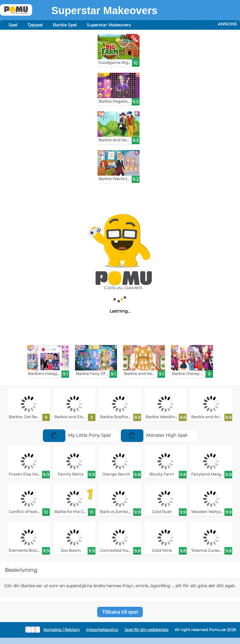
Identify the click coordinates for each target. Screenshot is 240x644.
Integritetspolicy (102, 630)
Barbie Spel (65, 25)
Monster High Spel (154, 435)
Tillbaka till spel (120, 612)
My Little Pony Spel (77, 435)
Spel (13, 25)
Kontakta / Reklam (62, 630)
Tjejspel (35, 25)
